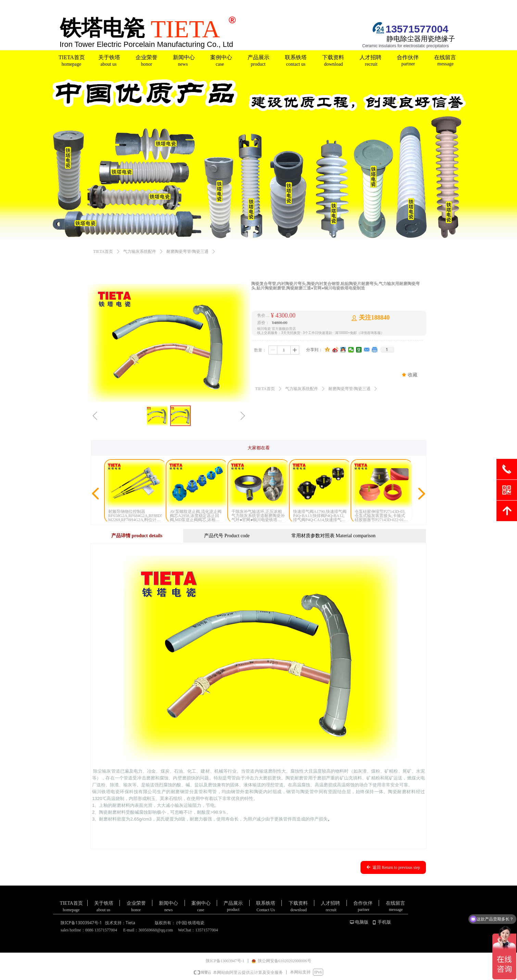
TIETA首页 (103, 252)
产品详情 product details (137, 536)
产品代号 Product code (227, 536)
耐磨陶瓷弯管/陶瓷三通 (187, 252)
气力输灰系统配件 (140, 252)
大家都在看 (259, 448)
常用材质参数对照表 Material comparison (333, 536)
